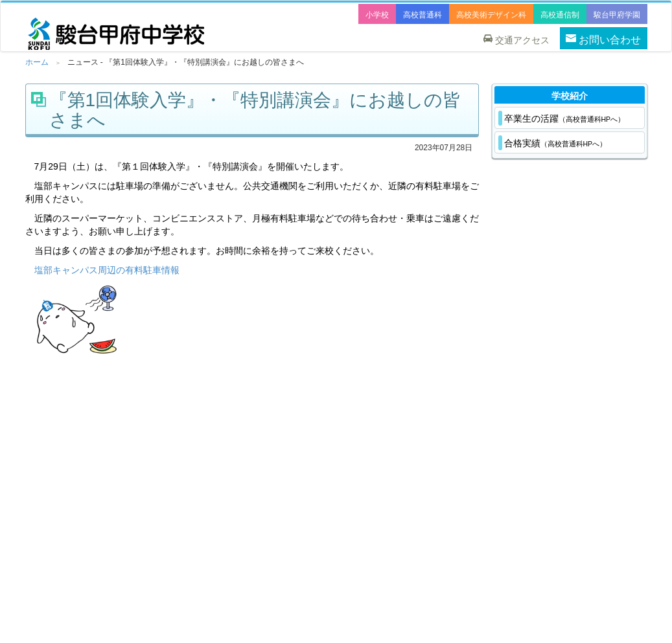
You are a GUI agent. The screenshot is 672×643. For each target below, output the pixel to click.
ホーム (37, 62)
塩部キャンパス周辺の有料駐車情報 (107, 270)
